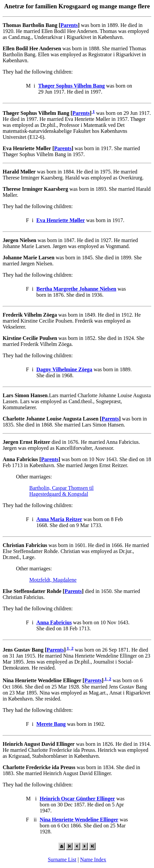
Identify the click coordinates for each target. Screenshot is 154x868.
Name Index (93, 860)
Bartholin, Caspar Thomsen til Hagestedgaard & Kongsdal (61, 491)
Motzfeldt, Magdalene (53, 580)
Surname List (62, 860)
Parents (69, 25)
